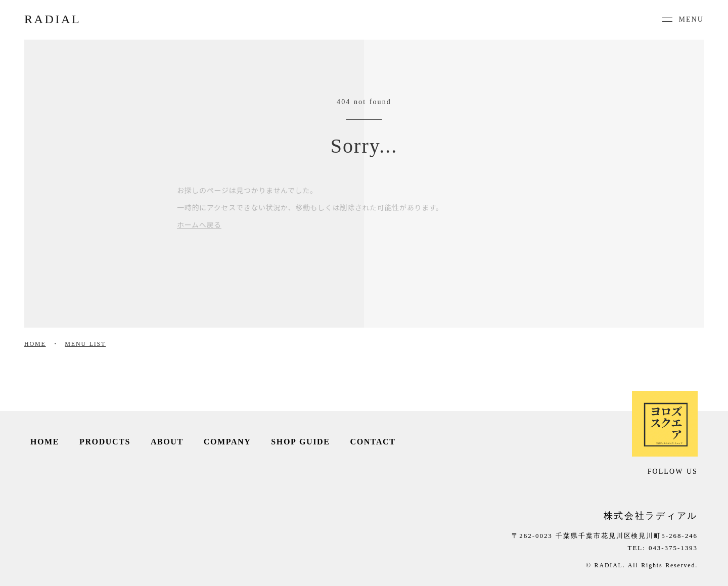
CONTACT (373, 442)
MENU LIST (85, 344)
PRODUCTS (105, 442)
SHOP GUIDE (300, 442)
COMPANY (227, 442)
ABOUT (167, 442)
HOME (35, 344)
